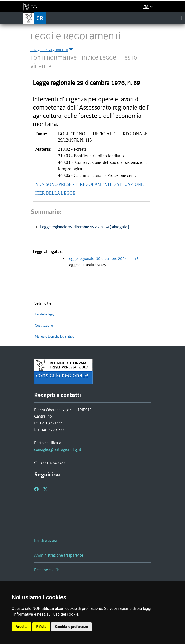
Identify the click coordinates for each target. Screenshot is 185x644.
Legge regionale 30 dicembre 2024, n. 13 (104, 258)
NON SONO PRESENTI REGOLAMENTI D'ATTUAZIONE (90, 184)
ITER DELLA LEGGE (55, 193)
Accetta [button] (22, 627)
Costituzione (44, 325)
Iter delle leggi (45, 314)
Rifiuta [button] (41, 627)
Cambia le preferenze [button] (71, 627)
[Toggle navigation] (181, 18)
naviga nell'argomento (52, 50)
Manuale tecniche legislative (54, 336)
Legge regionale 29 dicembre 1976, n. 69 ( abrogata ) (85, 227)
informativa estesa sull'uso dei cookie (46, 614)
